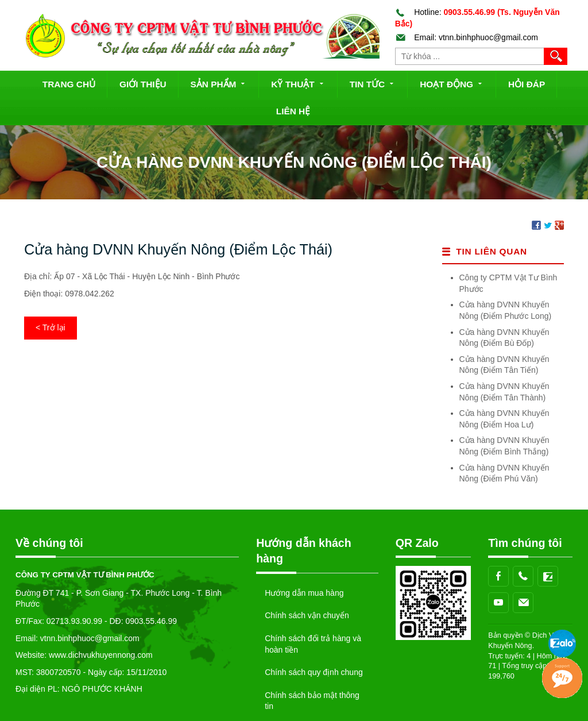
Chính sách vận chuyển (307, 615)
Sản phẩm (219, 83)
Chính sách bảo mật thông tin (312, 701)
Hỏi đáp (527, 84)
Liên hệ (293, 111)
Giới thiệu (143, 84)
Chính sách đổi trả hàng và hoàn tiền (313, 644)
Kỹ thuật (298, 83)
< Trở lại (51, 327)
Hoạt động (452, 83)
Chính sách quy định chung (314, 672)
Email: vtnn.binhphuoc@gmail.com (467, 37)
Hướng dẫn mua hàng (304, 593)
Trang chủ (69, 84)
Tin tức (373, 83)
